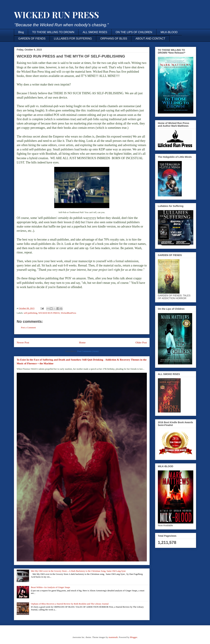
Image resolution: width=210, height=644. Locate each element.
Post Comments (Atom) (88, 351)
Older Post (141, 342)
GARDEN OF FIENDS (32, 39)
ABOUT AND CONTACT (150, 39)
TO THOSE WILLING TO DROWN (53, 32)
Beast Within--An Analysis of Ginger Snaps (50, 587)
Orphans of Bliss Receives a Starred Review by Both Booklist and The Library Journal (70, 604)
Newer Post (23, 342)
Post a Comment (28, 327)
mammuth (113, 637)
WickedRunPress (68, 313)
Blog (21, 32)
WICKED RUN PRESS (56, 15)
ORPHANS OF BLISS (114, 39)
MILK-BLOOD (169, 32)
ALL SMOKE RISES (95, 32)
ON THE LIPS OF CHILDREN (134, 32)
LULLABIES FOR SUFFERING (73, 39)
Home (82, 342)
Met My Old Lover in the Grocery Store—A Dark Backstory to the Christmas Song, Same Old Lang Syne (78, 571)
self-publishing (31, 313)
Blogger (133, 637)
